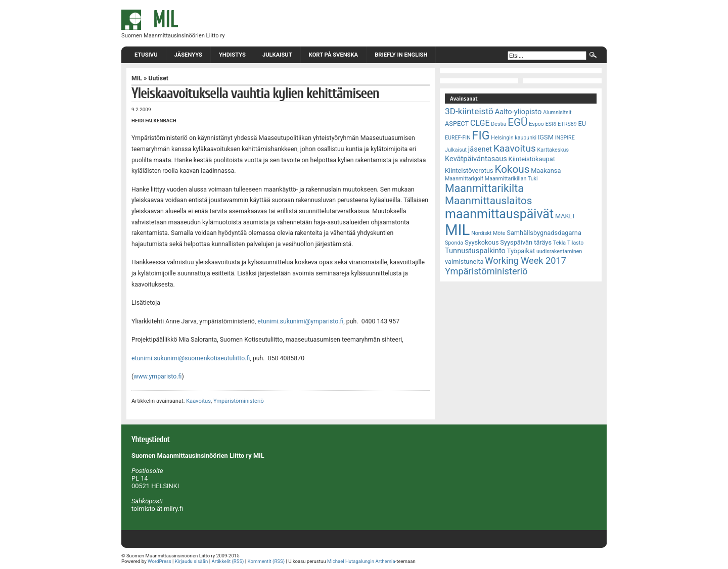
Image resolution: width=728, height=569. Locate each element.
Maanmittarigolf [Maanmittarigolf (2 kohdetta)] (464, 179)
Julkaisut (277, 55)
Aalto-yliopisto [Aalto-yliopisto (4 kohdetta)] (518, 112)
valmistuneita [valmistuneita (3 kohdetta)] (464, 262)
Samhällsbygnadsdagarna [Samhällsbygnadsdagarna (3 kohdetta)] (544, 233)
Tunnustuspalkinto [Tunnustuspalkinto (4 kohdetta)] (475, 251)
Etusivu (146, 55)
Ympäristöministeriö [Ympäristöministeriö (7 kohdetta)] (486, 271)
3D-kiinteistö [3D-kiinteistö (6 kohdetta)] (469, 111)
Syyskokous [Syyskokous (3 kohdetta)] (482, 242)
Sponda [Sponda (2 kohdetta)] (454, 243)
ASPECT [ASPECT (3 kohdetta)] (457, 124)
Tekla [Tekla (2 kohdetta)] (559, 243)
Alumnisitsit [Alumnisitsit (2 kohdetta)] (557, 112)
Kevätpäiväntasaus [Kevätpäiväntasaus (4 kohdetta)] (476, 159)
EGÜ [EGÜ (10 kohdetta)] (517, 122)
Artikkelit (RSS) (227, 561)
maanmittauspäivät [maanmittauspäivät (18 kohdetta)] (499, 214)
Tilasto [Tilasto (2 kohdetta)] (575, 243)
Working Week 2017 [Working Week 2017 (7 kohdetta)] (526, 260)
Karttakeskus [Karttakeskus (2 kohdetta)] (553, 150)
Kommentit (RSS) (266, 561)
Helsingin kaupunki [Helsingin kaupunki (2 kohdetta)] (514, 138)
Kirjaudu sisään (191, 561)
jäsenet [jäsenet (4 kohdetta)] (480, 149)
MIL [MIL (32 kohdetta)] (457, 230)
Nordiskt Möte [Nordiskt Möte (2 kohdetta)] (488, 233)
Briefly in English (401, 55)
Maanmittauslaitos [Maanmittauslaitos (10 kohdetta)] (489, 201)
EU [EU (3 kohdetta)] (582, 124)
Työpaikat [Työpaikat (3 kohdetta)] (521, 251)
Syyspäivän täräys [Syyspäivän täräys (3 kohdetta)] (526, 242)
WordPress (160, 561)
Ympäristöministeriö (239, 401)
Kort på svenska (333, 55)
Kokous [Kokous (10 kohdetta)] (512, 169)
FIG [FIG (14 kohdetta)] (481, 135)
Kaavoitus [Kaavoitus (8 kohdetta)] (515, 148)
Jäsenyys (188, 55)
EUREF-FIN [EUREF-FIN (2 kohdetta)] (458, 138)
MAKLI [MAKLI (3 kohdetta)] (565, 216)
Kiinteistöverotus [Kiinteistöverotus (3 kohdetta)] (469, 171)
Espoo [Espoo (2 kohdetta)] (536, 124)
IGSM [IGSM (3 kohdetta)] (546, 137)
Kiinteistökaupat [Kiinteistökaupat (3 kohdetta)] (532, 159)
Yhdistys (232, 55)
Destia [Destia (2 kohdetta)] (498, 124)
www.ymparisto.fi (157, 376)
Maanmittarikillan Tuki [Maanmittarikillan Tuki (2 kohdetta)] (511, 179)
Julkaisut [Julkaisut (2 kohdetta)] (456, 150)
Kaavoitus (198, 401)
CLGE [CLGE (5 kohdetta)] (480, 123)
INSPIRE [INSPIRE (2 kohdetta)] (565, 138)
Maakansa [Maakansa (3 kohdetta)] (546, 171)
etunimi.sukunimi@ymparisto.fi (300, 321)
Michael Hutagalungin (351, 561)
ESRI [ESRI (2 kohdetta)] (551, 124)
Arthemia (385, 561)
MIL (137, 78)
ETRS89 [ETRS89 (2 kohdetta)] (567, 124)
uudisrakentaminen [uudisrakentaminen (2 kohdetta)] (559, 251)
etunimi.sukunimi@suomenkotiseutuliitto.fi (191, 358)
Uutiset (158, 78)
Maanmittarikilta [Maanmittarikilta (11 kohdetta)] (484, 188)
